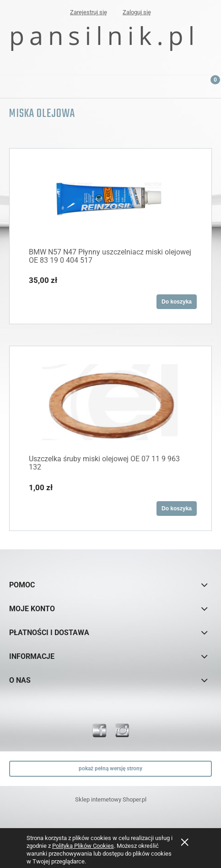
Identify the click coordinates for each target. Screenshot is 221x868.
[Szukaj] (187, 85)
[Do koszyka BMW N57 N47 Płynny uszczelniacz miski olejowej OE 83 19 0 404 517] (177, 302)
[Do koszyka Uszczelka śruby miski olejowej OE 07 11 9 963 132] (177, 509)
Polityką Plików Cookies (83, 846)
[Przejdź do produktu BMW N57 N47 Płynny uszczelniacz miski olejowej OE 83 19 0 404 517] (110, 199)
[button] (11, 85)
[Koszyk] (210, 89)
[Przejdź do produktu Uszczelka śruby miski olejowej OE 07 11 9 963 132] (110, 401)
